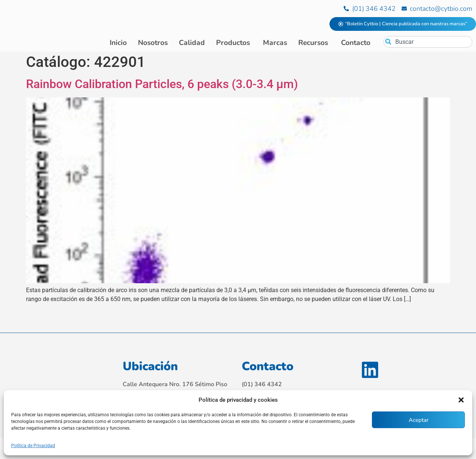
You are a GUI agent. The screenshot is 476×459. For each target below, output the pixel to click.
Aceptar (419, 420)
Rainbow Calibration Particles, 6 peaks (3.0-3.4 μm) (162, 85)
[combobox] (428, 42)
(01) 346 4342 (262, 386)
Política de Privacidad (33, 446)
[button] (461, 400)
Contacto (268, 368)
